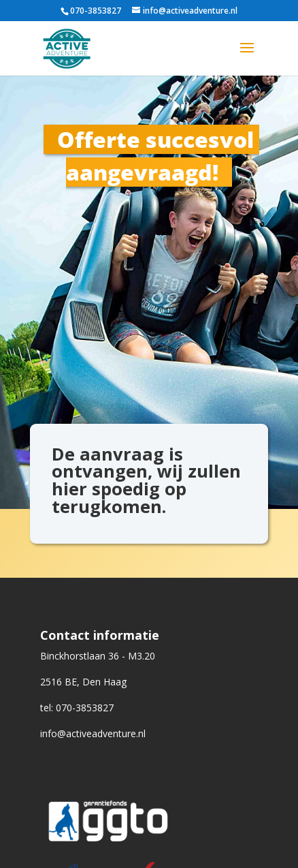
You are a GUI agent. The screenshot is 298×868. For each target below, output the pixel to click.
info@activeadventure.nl (93, 733)
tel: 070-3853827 (77, 708)
